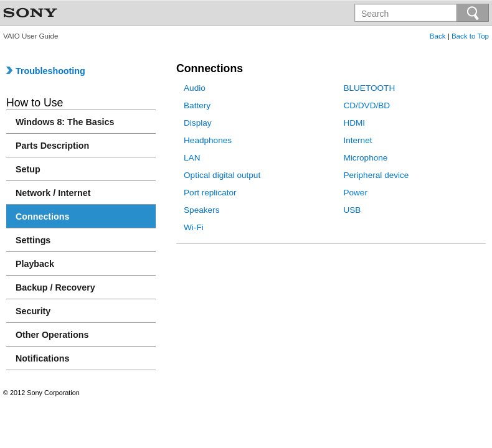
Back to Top (470, 36)
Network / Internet (53, 193)
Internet (357, 140)
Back (438, 36)
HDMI (354, 123)
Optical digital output (222, 175)
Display (198, 123)
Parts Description (52, 146)
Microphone (365, 158)
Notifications (42, 358)
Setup (28, 169)
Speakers (201, 210)
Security (33, 311)
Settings (33, 240)
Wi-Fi (194, 227)
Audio (195, 88)
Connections (42, 217)
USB (352, 210)
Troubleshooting (46, 71)
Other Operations (52, 335)
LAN (192, 158)
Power (355, 193)
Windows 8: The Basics (65, 122)
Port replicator (210, 193)
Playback (35, 264)
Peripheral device (376, 175)
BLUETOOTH (369, 88)
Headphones (208, 140)
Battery (197, 105)
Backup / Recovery (55, 287)
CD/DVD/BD (367, 105)
